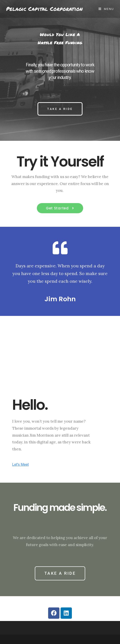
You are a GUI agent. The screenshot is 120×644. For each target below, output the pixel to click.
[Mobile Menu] (106, 9)
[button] (60, 109)
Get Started (58, 208)
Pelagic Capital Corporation (44, 9)
